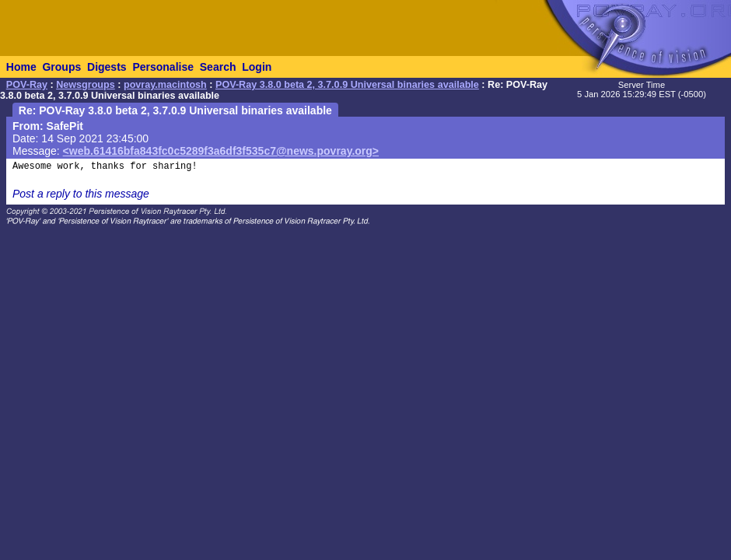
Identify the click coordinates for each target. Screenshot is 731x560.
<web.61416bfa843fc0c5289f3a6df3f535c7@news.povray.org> (221, 151)
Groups (61, 67)
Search (218, 67)
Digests (107, 67)
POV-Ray (27, 85)
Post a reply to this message (81, 194)
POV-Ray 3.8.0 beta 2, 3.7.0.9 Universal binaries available (347, 85)
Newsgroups (86, 85)
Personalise (163, 67)
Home (21, 67)
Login (257, 67)
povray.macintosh (165, 85)
